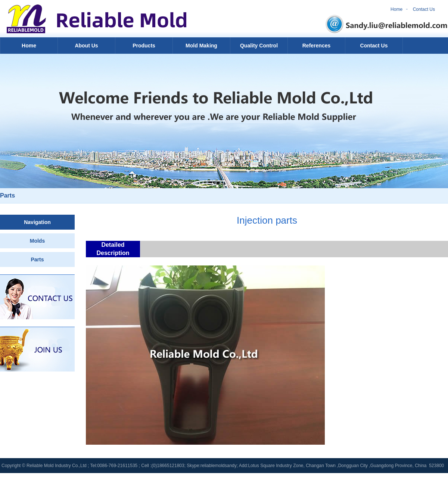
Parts (37, 259)
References (317, 46)
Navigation (37, 222)
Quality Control (259, 46)
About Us (86, 46)
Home (396, 9)
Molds (37, 241)
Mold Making (201, 46)
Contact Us (424, 9)
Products (144, 46)
